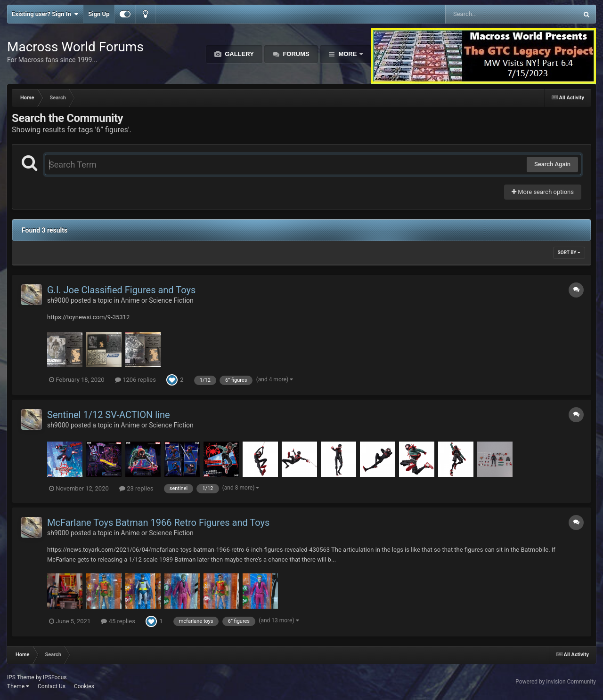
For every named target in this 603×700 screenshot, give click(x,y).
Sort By (569, 253)
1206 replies (135, 380)
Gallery (239, 54)
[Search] (488, 14)
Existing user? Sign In (45, 14)
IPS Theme (21, 677)
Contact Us (52, 686)
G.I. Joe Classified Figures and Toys (121, 290)
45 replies (118, 621)
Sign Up (99, 14)
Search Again (552, 164)
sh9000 (58, 300)
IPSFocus (55, 677)
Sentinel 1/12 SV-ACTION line (109, 415)
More (348, 54)
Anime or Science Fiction (157, 300)
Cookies (84, 686)
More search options (543, 192)
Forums (295, 54)
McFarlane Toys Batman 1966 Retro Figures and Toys (158, 523)
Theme (18, 686)
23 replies (136, 488)
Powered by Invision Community (556, 682)
